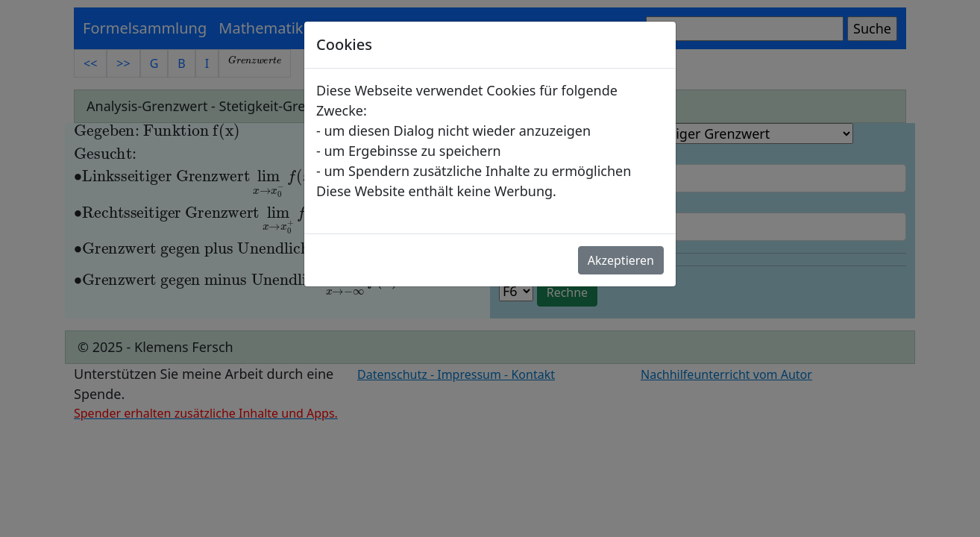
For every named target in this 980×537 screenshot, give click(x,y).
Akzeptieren (621, 260)
